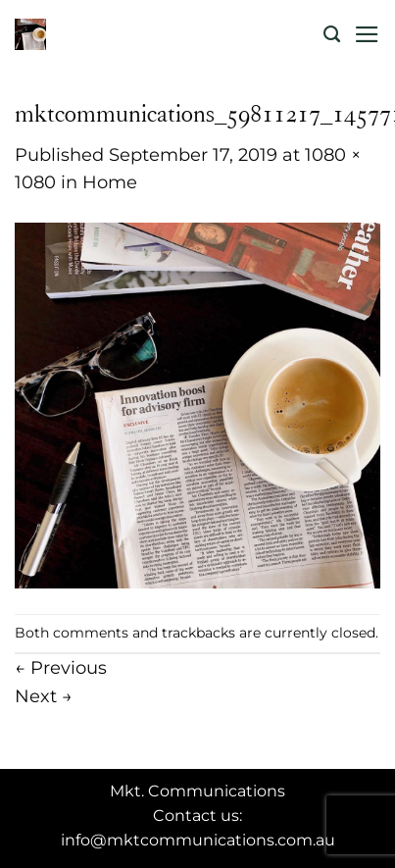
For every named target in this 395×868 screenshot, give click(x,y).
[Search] (332, 34)
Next (44, 696)
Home (110, 182)
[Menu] (367, 34)
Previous (61, 667)
